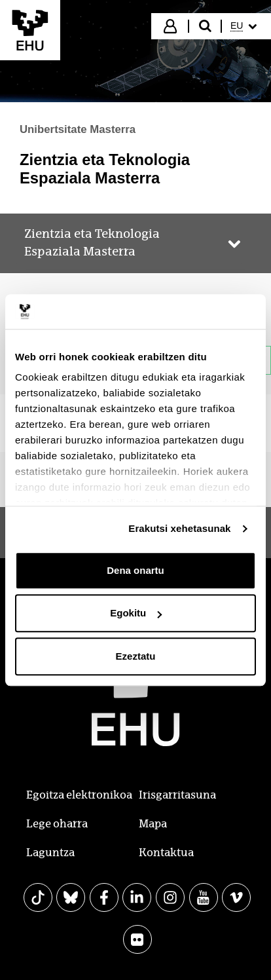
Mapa (153, 824)
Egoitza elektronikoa (79, 795)
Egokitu (136, 613)
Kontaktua (166, 853)
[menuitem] (245, 26)
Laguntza (50, 853)
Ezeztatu (136, 656)
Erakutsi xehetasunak (179, 528)
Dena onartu (135, 570)
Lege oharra (57, 824)
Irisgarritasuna (177, 795)
